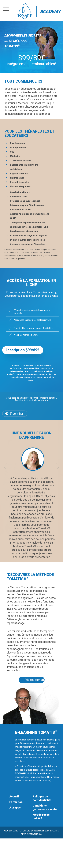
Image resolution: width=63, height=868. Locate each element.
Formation (16, 802)
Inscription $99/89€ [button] (23, 350)
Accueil (14, 796)
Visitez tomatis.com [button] (35, 680)
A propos (15, 808)
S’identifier (16, 414)
